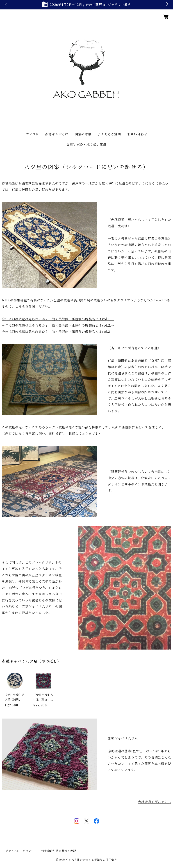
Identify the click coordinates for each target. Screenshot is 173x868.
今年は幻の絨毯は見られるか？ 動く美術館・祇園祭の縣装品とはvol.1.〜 (58, 319)
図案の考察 (83, 134)
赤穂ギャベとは (57, 134)
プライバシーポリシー (20, 851)
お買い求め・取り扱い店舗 (86, 145)
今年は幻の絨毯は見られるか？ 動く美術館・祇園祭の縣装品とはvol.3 (56, 332)
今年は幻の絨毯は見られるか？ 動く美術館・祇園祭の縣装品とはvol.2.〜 (58, 325)
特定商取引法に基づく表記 (59, 851)
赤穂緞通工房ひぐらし (155, 802)
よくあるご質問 (109, 134)
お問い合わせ (137, 134)
